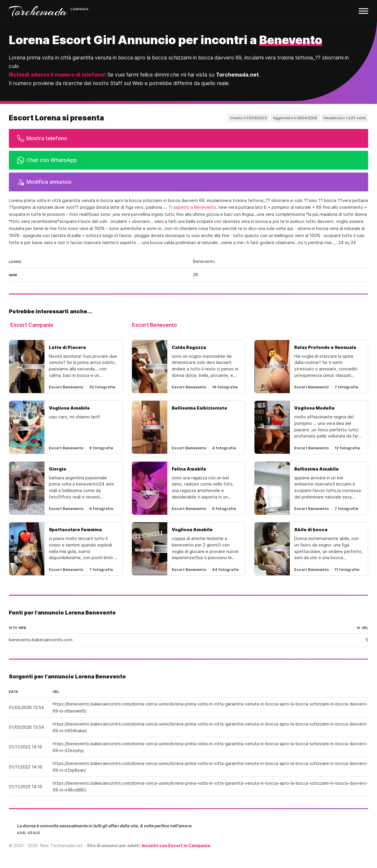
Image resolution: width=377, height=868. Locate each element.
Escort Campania (32, 325)
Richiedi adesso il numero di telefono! (57, 75)
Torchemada (38, 11)
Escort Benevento (154, 325)
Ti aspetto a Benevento (192, 207)
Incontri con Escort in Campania (176, 845)
